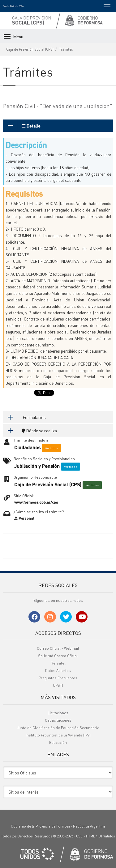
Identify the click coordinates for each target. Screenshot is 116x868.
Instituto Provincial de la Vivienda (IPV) (58, 735)
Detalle (22, 126)
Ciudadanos (27, 447)
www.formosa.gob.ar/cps (36, 502)
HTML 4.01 (94, 836)
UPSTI (58, 685)
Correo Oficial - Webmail (58, 648)
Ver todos (51, 448)
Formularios (24, 417)
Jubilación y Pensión (37, 466)
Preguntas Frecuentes (58, 678)
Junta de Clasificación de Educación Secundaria (58, 728)
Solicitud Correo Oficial (58, 656)
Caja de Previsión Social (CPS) (30, 49)
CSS (79, 836)
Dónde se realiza (30, 430)
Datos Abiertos (58, 671)
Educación (58, 742)
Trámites (66, 49)
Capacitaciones (58, 720)
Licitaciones (58, 713)
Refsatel (58, 663)
